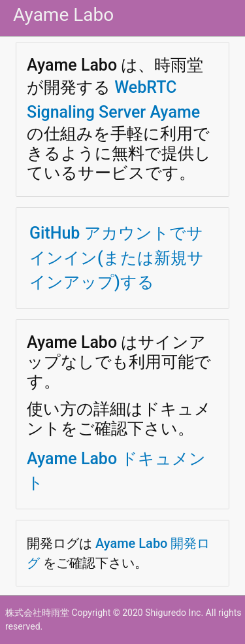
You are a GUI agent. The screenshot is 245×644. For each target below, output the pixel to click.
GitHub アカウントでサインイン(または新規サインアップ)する (117, 258)
